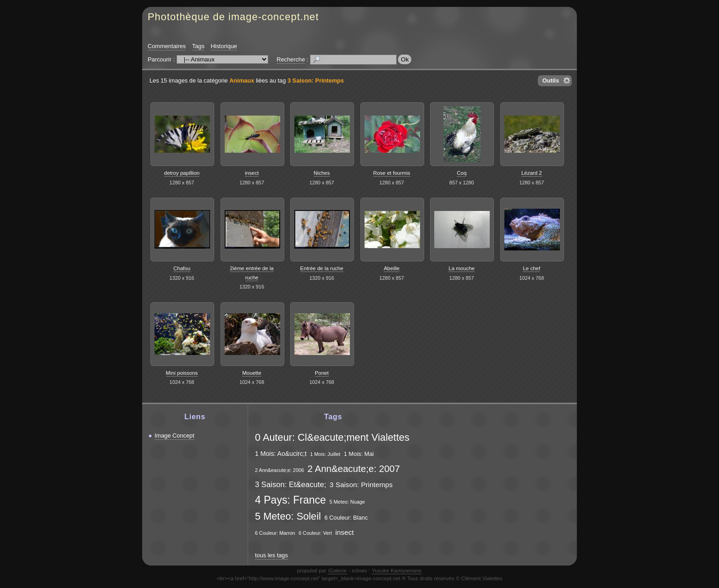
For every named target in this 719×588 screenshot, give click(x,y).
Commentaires (167, 46)
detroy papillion (182, 173)
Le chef (531, 268)
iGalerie (337, 571)
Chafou (182, 268)
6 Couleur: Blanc (346, 518)
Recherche (291, 59)
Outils (551, 80)
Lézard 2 (532, 173)
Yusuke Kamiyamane (397, 571)
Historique (224, 46)
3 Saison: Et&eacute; (290, 485)
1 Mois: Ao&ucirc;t (281, 454)
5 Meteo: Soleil (288, 516)
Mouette (252, 373)
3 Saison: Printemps (316, 80)
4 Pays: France (290, 500)
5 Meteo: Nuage (347, 502)
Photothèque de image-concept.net (233, 17)
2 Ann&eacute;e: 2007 (354, 469)
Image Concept (174, 435)
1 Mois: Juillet (325, 454)
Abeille (392, 268)
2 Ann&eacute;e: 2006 (279, 470)
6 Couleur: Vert (315, 533)
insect (252, 173)
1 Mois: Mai (359, 454)
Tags (198, 46)
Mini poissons (182, 373)
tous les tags (271, 555)
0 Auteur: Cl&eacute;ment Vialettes (332, 437)
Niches (322, 173)
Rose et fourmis (392, 173)
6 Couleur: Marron (275, 533)
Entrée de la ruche (322, 268)
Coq (462, 173)
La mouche (462, 268)
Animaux (242, 80)
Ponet (322, 373)
